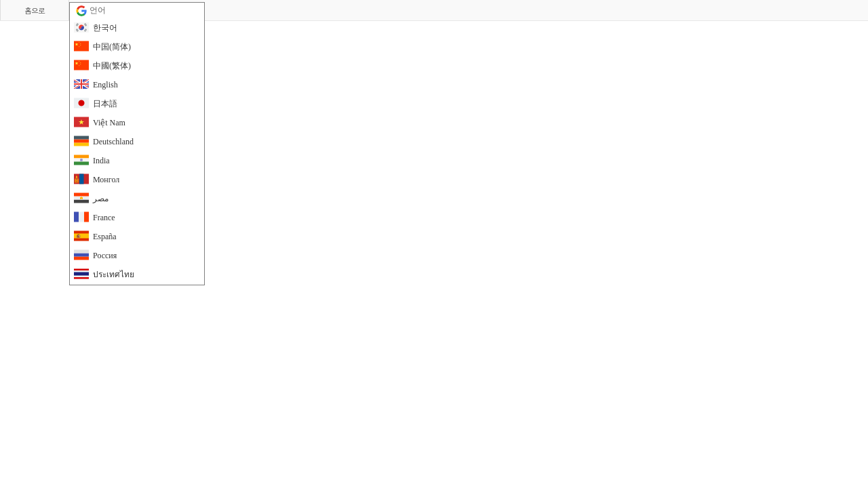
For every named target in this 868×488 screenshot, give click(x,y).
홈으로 (35, 11)
